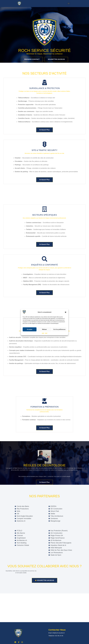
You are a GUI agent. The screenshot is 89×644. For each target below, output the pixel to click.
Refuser (44, 329)
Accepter (30, 329)
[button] (66, 312)
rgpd (43, 333)
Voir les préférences (59, 329)
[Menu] (69, 4)
